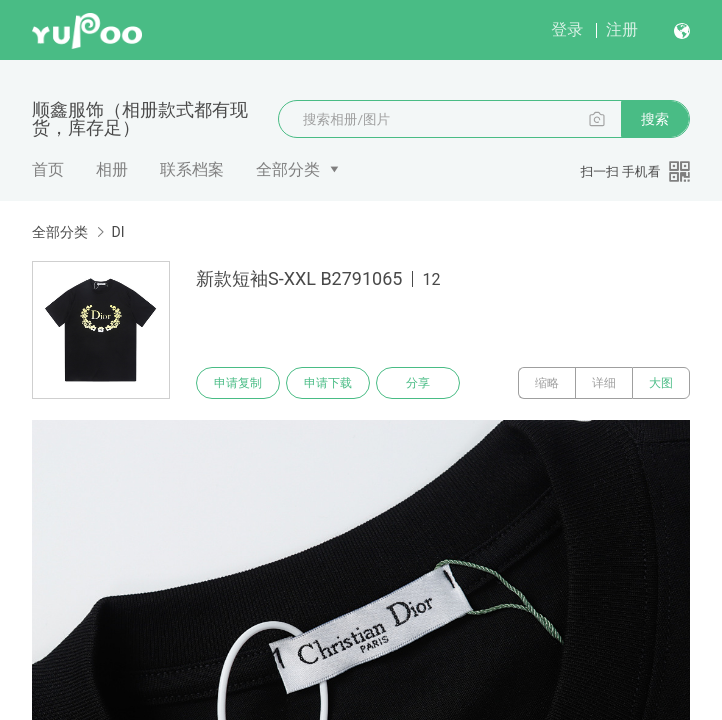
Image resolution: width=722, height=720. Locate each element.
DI (117, 232)
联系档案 (192, 169)
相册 (112, 169)
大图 (661, 383)
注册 (622, 29)
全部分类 (288, 169)
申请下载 (328, 383)
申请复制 (238, 383)
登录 (567, 29)
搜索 (655, 119)
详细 (604, 383)
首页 (48, 169)
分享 (418, 383)
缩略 (547, 383)
